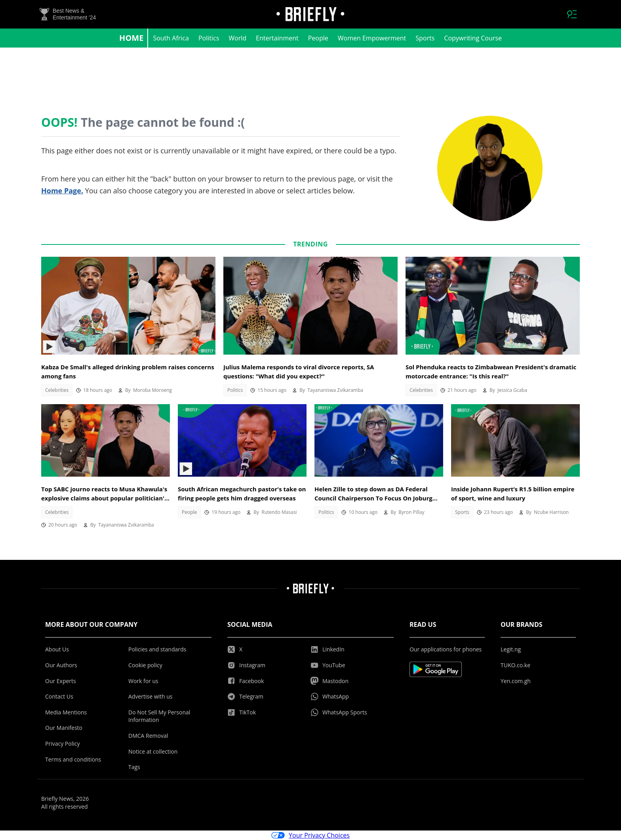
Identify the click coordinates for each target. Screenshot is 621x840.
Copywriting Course (473, 38)
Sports (425, 38)
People (318, 38)
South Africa (171, 38)
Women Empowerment (372, 38)
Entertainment (277, 38)
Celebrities (57, 390)
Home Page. (62, 191)
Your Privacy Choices (310, 835)
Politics (209, 38)
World (237, 38)
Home (131, 38)
